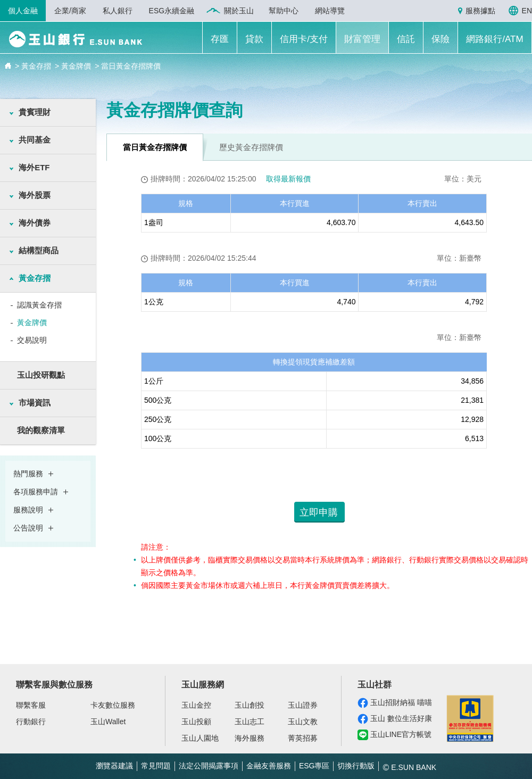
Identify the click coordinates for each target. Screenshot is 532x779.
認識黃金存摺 (39, 305)
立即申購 (319, 512)
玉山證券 (303, 705)
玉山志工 (250, 722)
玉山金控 (196, 705)
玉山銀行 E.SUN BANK (75, 39)
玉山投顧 (196, 722)
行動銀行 (31, 722)
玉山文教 (303, 722)
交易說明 (32, 340)
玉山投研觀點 (41, 375)
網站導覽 (330, 11)
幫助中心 (284, 11)
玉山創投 (250, 705)
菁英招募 (303, 738)
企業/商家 (70, 11)
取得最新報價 (288, 179)
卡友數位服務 (113, 705)
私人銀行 (118, 11)
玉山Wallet (108, 722)
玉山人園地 (200, 738)
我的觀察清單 (41, 430)
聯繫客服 (31, 705)
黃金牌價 (32, 322)
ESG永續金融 (172, 11)
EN (527, 11)
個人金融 (23, 11)
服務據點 (480, 11)
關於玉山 (239, 11)
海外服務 (250, 738)
